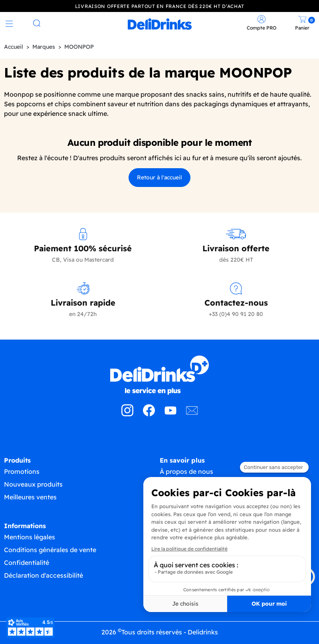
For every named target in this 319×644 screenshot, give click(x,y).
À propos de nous (186, 471)
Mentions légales (30, 537)
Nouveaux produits (33, 484)
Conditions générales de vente (50, 550)
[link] (160, 24)
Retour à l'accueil (159, 177)
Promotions (22, 471)
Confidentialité (27, 563)
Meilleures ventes (30, 497)
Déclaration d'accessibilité (44, 575)
